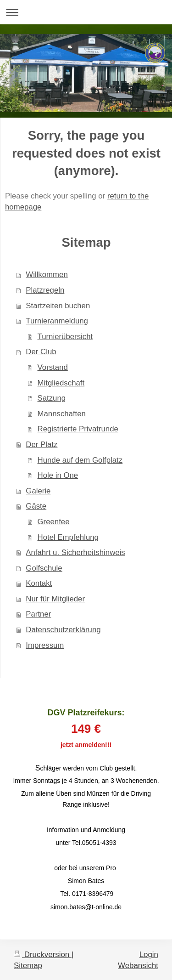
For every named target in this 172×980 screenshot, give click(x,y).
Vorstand (53, 367)
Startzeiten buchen (58, 306)
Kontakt (39, 583)
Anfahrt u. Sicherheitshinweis (75, 552)
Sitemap (28, 966)
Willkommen (47, 275)
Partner (38, 614)
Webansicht (138, 966)
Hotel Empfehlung (68, 537)
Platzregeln (45, 290)
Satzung (52, 398)
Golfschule (44, 568)
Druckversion (43, 955)
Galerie (38, 491)
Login (149, 955)
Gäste (36, 506)
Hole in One (58, 475)
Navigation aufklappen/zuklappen (86, 12)
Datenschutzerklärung (63, 630)
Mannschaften (62, 414)
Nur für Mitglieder (55, 599)
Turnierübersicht (65, 337)
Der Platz (42, 445)
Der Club (41, 352)
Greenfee (54, 522)
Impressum (45, 645)
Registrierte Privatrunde (78, 429)
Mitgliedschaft (61, 383)
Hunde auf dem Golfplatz (80, 460)
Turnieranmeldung (57, 321)
